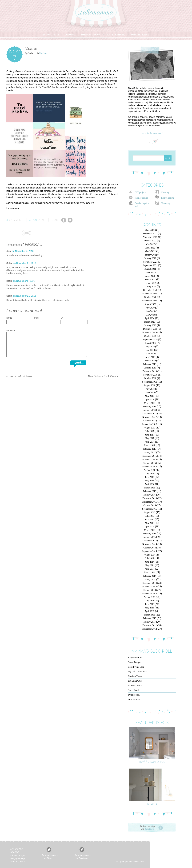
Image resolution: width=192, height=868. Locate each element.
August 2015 (150, 512)
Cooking (165, 192)
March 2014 (150, 572)
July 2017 (150, 431)
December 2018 (150, 371)
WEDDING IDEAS (140, 35)
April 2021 (150, 276)
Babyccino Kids (135, 658)
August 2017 (150, 428)
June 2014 (150, 562)
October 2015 (150, 505)
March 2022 (150, 251)
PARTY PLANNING (116, 35)
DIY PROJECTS (51, 35)
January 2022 (150, 258)
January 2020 (150, 325)
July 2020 (150, 308)
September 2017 (150, 424)
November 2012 (150, 629)
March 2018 (150, 403)
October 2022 (150, 241)
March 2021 (150, 280)
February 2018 (150, 407)
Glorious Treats (135, 676)
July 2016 (150, 474)
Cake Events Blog (136, 667)
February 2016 (150, 491)
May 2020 (150, 315)
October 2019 (150, 336)
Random (43, 53)
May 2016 (150, 481)
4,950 (33, 220)
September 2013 (150, 594)
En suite (152, 804)
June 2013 (150, 604)
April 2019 (150, 357)
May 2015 (150, 523)
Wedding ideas (18, 862)
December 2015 (150, 498)
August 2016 (150, 470)
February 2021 (150, 283)
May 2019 (150, 354)
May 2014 (150, 565)
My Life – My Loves (137, 672)
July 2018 (150, 389)
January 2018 (150, 410)
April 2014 (150, 569)
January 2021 (150, 287)
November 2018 (150, 375)
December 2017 (150, 414)
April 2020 (150, 318)
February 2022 (150, 255)
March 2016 (150, 488)
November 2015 (150, 502)
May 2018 (150, 396)
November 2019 (150, 332)
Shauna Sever (134, 699)
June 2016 (150, 477)
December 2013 (150, 583)
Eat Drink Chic (135, 681)
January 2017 (150, 452)
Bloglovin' (150, 829)
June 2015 (150, 520)
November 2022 (150, 237)
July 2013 (150, 601)
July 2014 (150, 558)
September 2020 (150, 301)
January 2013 (150, 622)
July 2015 (150, 516)
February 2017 (150, 449)
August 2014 (150, 555)
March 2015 (150, 530)
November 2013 (150, 587)
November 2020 (150, 294)
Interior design (141, 198)
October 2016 (150, 463)
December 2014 (150, 541)
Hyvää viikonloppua (152, 762)
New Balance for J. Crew (102, 376)
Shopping (165, 203)
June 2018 (150, 392)
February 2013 (150, 618)
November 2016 (150, 460)
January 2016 (150, 495)
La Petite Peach (135, 686)
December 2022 (150, 234)
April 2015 (150, 527)
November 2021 (150, 262)
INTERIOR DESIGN (91, 35)
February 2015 (150, 534)
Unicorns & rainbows (20, 376)
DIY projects (140, 192)
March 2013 (150, 615)
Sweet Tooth (134, 690)
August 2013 (150, 597)
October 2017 (150, 421)
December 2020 (150, 290)
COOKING (70, 35)
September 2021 (150, 265)
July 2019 (150, 347)
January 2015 (150, 537)
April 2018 (150, 400)
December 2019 (150, 329)
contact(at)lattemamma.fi (152, 133)
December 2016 (150, 456)
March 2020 (150, 322)
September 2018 (150, 382)
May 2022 (150, 244)
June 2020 (150, 311)
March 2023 (150, 230)
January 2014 (150, 579)
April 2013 (150, 611)
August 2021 (150, 269)
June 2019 (150, 350)
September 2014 (150, 551)
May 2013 (150, 608)
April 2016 (150, 484)
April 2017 (150, 442)
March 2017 (150, 445)
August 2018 (150, 385)
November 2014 (150, 544)
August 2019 (150, 343)
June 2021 (150, 272)
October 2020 (150, 297)
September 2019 (150, 340)
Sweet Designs (135, 662)
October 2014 (150, 548)
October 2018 (150, 378)
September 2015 (150, 509)
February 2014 (150, 576)
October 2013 (150, 590)
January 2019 (150, 368)
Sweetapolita (134, 695)
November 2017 (150, 417)
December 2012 (150, 625)
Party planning (168, 198)
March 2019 (150, 361)
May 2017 (150, 438)
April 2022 (150, 248)
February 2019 (150, 364)
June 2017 (150, 435)
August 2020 (150, 304)
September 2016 (150, 467)
